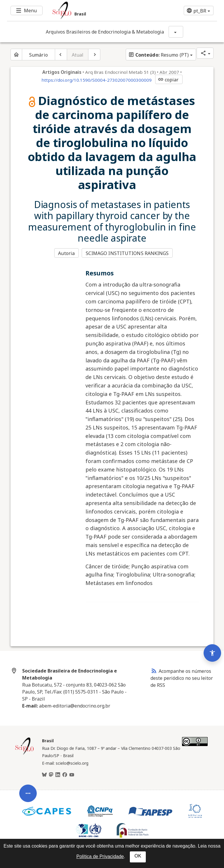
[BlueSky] (44, 775)
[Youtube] (72, 775)
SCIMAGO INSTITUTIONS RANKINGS (127, 253)
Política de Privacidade (100, 856)
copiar (168, 80)
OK (138, 856)
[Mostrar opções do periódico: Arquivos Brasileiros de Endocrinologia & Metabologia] (176, 32)
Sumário (38, 55)
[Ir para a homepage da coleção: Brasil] (94, 11)
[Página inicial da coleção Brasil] (24, 754)
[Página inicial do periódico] (16, 55)
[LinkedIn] (58, 775)
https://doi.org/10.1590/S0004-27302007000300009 (97, 80)
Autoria (66, 253)
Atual (78, 55)
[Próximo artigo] (94, 55)
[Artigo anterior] (61, 55)
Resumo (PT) (159, 55)
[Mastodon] (51, 775)
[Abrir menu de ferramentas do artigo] (28, 801)
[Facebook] (65, 775)
